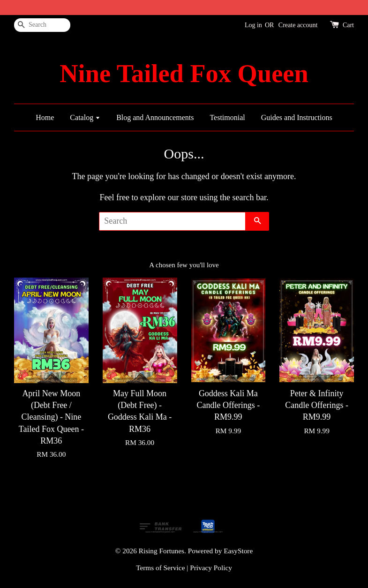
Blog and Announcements (155, 117)
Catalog (85, 117)
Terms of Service (160, 568)
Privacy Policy (211, 568)
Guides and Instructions (297, 117)
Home (45, 117)
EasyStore (238, 551)
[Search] (42, 25)
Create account (298, 25)
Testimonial (227, 117)
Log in (253, 25)
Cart (348, 25)
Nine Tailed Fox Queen (184, 74)
